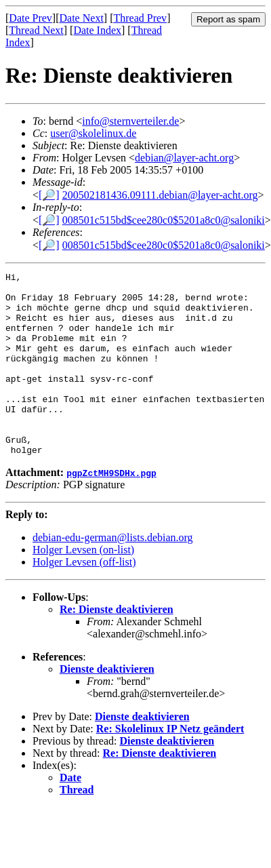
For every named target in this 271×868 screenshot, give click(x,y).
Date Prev (30, 18)
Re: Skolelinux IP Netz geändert (170, 765)
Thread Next (36, 30)
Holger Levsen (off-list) (84, 598)
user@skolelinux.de (93, 133)
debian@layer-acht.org (184, 158)
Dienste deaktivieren (107, 706)
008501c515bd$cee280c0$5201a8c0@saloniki (164, 220)
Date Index (97, 30)
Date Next (82, 18)
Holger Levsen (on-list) (83, 586)
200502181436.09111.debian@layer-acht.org (160, 195)
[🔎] (49, 195)
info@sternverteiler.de (130, 121)
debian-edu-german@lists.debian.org (113, 574)
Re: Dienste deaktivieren (117, 646)
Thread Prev (140, 18)
